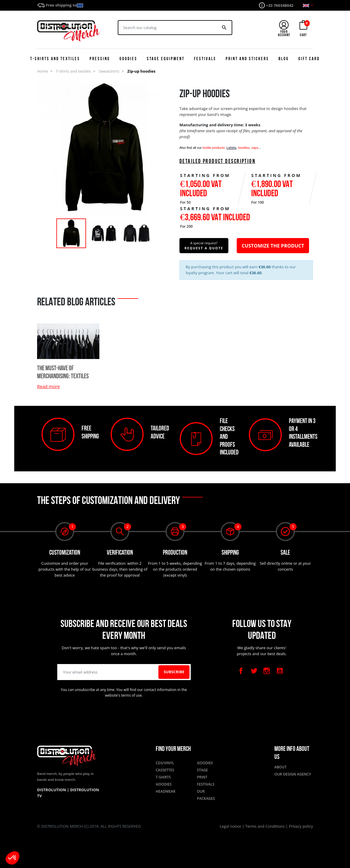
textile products (214, 148)
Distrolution (52, 790)
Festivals (206, 784)
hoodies (244, 148)
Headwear (166, 791)
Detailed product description (217, 162)
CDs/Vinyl (165, 763)
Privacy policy (301, 826)
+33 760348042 (280, 5)
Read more (48, 386)
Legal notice (231, 826)
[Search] (168, 28)
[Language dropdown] (308, 5)
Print (202, 777)
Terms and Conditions (265, 826)
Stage (202, 770)
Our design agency (293, 774)
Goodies (205, 763)
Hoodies (164, 784)
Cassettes (165, 770)
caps (255, 148)
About (280, 767)
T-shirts (163, 777)
